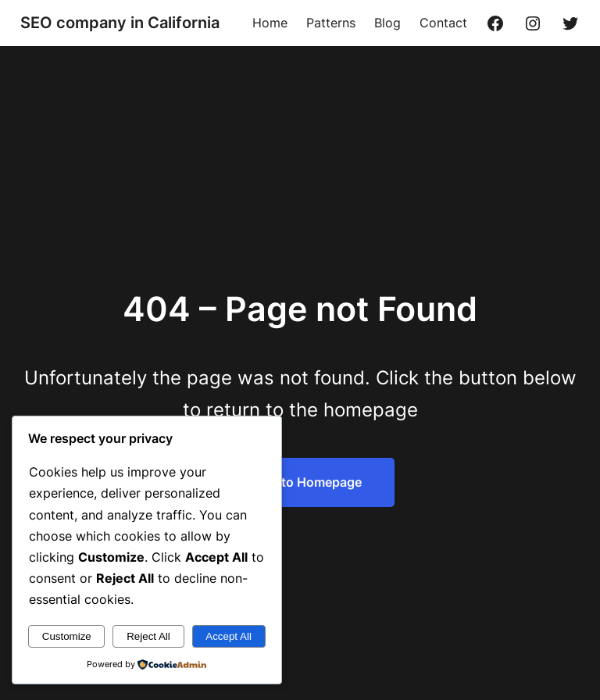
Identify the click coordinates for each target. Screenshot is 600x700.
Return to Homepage (300, 482)
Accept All (229, 636)
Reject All (148, 636)
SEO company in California (120, 23)
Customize (67, 636)
